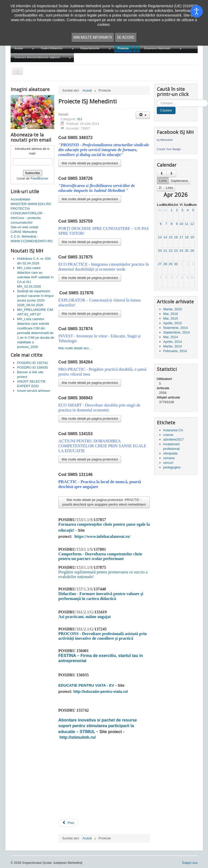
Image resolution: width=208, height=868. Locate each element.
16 (176, 237)
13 (160, 237)
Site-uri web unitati (24, 227)
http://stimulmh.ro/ (78, 737)
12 (192, 224)
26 (192, 251)
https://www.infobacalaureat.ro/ (102, 536)
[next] (171, 174)
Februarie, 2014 (175, 351)
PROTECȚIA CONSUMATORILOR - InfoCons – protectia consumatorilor (28, 216)
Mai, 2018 (171, 314)
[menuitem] (24, 49)
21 (165, 251)
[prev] (162, 174)
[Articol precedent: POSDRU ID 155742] (68, 823)
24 (181, 251)
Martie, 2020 (173, 309)
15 (171, 237)
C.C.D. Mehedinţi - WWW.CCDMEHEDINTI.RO (32, 239)
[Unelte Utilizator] (143, 115)
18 (187, 237)
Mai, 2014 (171, 337)
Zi (160, 188)
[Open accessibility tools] (197, 11)
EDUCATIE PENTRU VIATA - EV (86, 685)
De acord (126, 37)
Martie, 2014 (173, 346)
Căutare (166, 110)
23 (176, 251)
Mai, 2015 (171, 318)
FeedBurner (39, 178)
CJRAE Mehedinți (24, 232)
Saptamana (179, 181)
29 (171, 264)
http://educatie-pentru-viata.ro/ (101, 692)
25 (187, 251)
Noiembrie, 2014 (176, 328)
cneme (168, 435)
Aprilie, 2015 (173, 323)
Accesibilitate (20, 199)
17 (181, 237)
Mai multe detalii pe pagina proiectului (90, 163)
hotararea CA (173, 430)
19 (192, 237)
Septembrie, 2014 (177, 332)
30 (160, 210)
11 (187, 224)
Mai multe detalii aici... (75, 348)
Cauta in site (157, 100)
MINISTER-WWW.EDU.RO (31, 204)
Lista (169, 188)
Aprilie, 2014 (173, 342)
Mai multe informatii (93, 37)
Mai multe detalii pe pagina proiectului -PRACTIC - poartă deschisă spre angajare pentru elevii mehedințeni (104, 502)
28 (165, 264)
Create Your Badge (169, 149)
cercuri (168, 463)
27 (160, 264)
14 (165, 237)
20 (160, 251)
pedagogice (172, 467)
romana (169, 458)
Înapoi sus (190, 863)
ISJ (79, 119)
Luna (163, 181)
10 (181, 224)
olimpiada (171, 453)
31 (165, 210)
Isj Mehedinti (165, 140)
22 (171, 251)
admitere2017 (174, 439)
